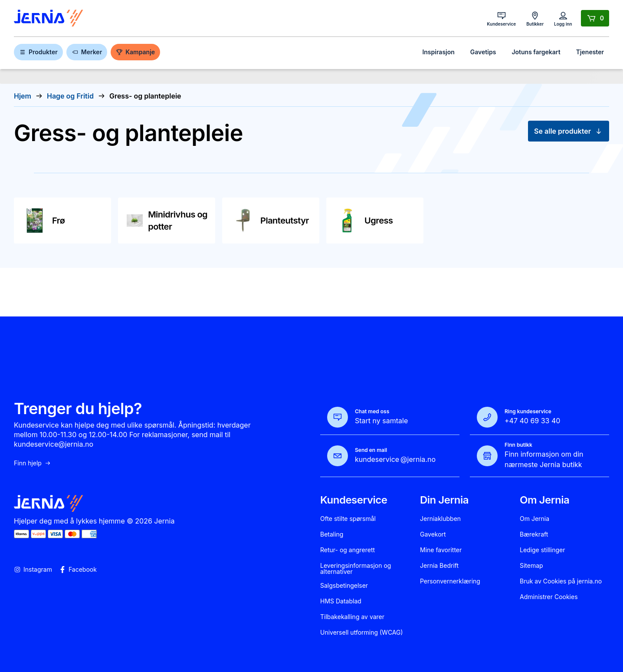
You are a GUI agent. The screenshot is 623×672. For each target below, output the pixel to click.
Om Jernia (534, 519)
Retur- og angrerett (348, 550)
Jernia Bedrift (439, 566)
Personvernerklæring (450, 581)
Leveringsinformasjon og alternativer (356, 569)
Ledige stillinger (543, 550)
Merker (87, 52)
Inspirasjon (438, 52)
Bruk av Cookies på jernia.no (561, 581)
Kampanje (135, 52)
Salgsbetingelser (344, 586)
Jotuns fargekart (536, 52)
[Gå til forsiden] (49, 18)
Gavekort (433, 534)
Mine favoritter (441, 550)
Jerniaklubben (440, 519)
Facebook (78, 570)
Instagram (33, 570)
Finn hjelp (33, 463)
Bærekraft (534, 534)
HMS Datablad (341, 601)
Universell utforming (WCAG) (362, 632)
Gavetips (483, 52)
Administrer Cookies (549, 597)
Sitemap (531, 566)
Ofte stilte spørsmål (348, 519)
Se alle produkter (569, 131)
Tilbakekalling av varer (352, 617)
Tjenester (590, 52)
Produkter (38, 52)
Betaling (332, 534)
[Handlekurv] (595, 18)
